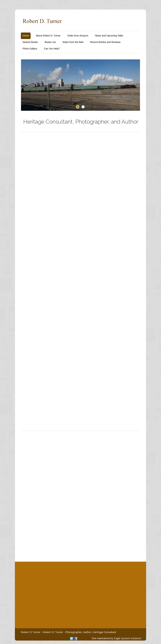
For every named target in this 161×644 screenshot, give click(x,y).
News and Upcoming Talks (109, 36)
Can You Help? (52, 49)
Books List (50, 42)
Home (26, 36)
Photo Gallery (30, 49)
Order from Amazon (78, 36)
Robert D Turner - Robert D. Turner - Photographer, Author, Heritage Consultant (69, 632)
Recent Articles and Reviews (105, 42)
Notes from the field (73, 42)
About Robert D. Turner (48, 36)
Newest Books (30, 42)
